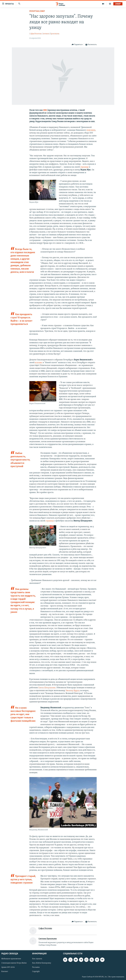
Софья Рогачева (36, 34)
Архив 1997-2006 (8, 967)
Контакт (5, 972)
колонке (39, 363)
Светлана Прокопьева (51, 34)
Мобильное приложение (11, 959)
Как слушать (37, 959)
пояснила (91, 130)
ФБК (45, 110)
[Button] (77, 45)
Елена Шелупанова (47, 688)
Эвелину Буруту (73, 691)
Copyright (36, 972)
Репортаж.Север (37, 11)
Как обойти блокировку (42, 963)
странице (84, 167)
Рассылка (36, 967)
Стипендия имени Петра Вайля (14, 963)
